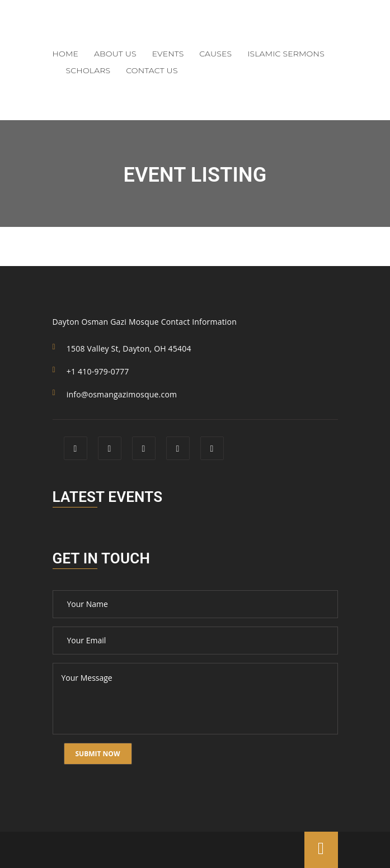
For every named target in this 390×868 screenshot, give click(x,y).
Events (168, 54)
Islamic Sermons (286, 54)
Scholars (88, 70)
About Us (115, 54)
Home (66, 54)
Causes (215, 54)
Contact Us (152, 70)
